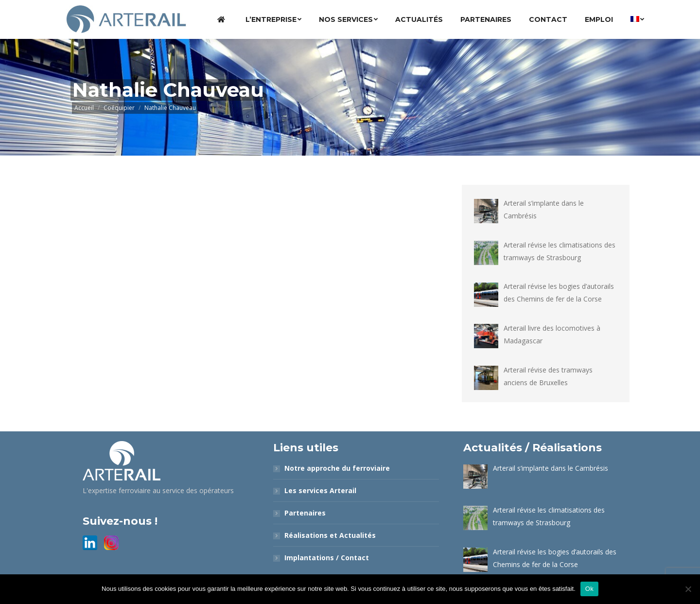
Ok (589, 589)
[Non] (688, 589)
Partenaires (305, 513)
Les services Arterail (320, 490)
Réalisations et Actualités (330, 535)
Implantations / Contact (327, 558)
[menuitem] (223, 19)
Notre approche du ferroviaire (337, 468)
